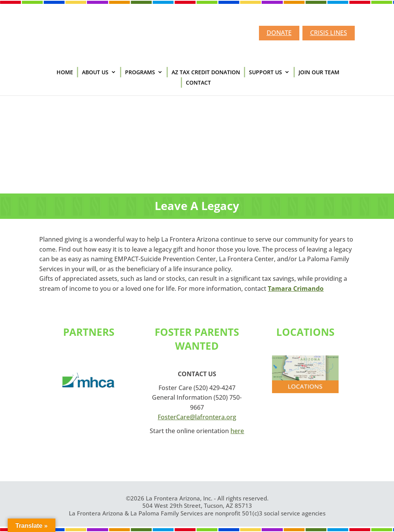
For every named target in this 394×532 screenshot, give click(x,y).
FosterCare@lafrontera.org (197, 417)
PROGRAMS (140, 72)
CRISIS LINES (329, 33)
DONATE (279, 33)
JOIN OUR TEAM (319, 72)
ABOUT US (95, 72)
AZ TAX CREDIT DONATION (206, 72)
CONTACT (198, 83)
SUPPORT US (265, 72)
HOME (65, 72)
